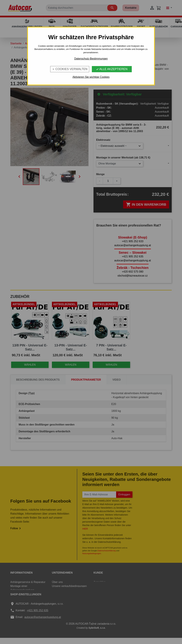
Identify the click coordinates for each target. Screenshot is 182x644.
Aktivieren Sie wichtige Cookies (91, 77)
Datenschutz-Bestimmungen (91, 59)
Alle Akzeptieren (112, 69)
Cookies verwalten (70, 69)
